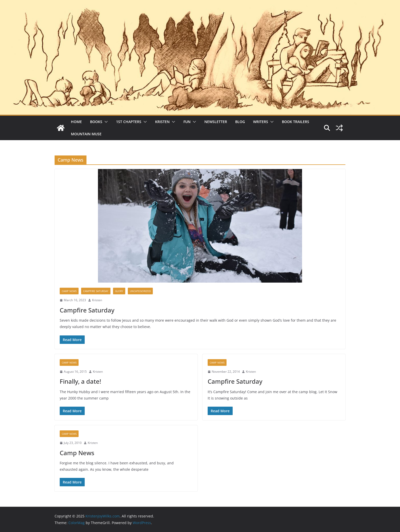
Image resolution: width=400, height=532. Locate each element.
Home (76, 122)
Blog (240, 122)
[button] (105, 122)
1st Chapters (129, 122)
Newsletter (216, 122)
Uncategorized (140, 291)
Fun (187, 122)
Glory (119, 291)
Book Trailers (296, 122)
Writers (261, 122)
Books (96, 122)
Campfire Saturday (96, 291)
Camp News (69, 291)
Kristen (162, 122)
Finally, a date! (80, 381)
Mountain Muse (86, 134)
